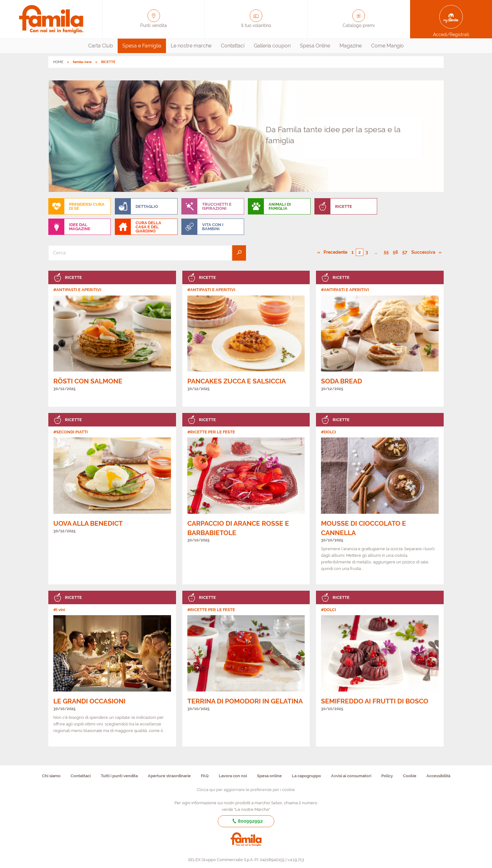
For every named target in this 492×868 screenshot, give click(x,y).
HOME (58, 62)
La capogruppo (306, 776)
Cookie (410, 776)
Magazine (351, 46)
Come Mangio (388, 46)
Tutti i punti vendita (119, 776)
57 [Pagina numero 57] (405, 252)
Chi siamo (51, 776)
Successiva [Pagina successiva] (425, 252)
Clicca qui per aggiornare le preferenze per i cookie (246, 790)
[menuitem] (101, 46)
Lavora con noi (233, 776)
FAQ (205, 776)
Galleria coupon (272, 46)
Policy (387, 776)
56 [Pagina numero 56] (396, 252)
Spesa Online (315, 46)
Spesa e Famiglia (142, 46)
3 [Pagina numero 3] (367, 252)
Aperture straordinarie (169, 776)
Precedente (336, 252)
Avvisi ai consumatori (351, 776)
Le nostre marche (191, 46)
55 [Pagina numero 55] (386, 252)
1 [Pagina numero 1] (353, 252)
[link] (112, 339)
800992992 (246, 821)
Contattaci (233, 46)
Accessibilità (438, 776)
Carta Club (101, 46)
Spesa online (269, 776)
